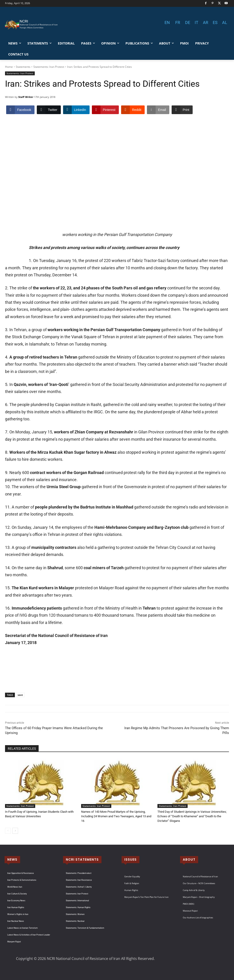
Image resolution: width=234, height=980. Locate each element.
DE (188, 22)
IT (197, 22)
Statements (23, 67)
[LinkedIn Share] (76, 110)
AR (206, 22)
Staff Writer (26, 97)
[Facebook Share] (20, 110)
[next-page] (15, 831)
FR (178, 22)
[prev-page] (8, 831)
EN (167, 22)
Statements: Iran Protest (49, 67)
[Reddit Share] (133, 110)
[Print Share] (182, 110)
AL (225, 22)
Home (9, 67)
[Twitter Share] (49, 110)
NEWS (12, 859)
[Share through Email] (158, 110)
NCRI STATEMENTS (82, 859)
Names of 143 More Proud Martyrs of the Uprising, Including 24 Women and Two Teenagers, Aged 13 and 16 (116, 816)
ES (215, 22)
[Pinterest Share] (105, 110)
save (20, 695)
